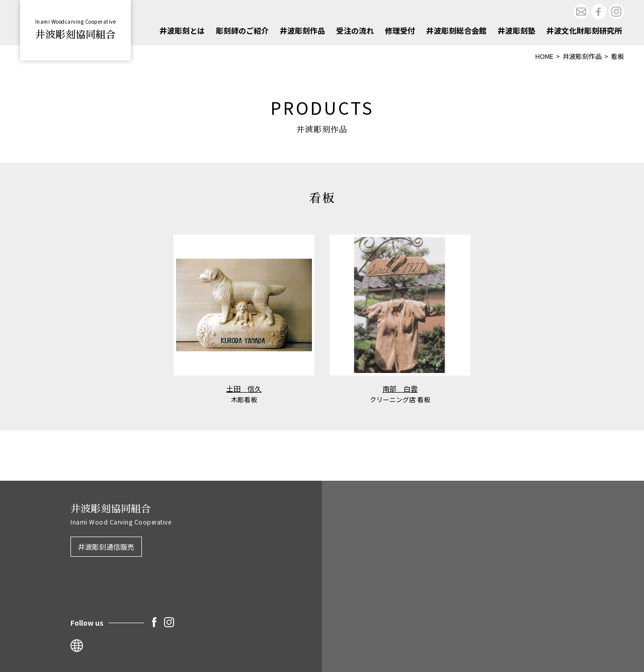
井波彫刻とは (182, 30)
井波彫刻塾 (516, 30)
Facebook (599, 12)
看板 (617, 56)
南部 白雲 (400, 389)
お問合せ (581, 12)
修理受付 (400, 30)
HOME (544, 56)
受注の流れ (355, 30)
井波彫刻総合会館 (456, 30)
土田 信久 (244, 389)
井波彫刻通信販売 (106, 547)
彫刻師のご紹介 (242, 30)
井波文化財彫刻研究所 (584, 30)
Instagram (616, 12)
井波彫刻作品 (302, 30)
